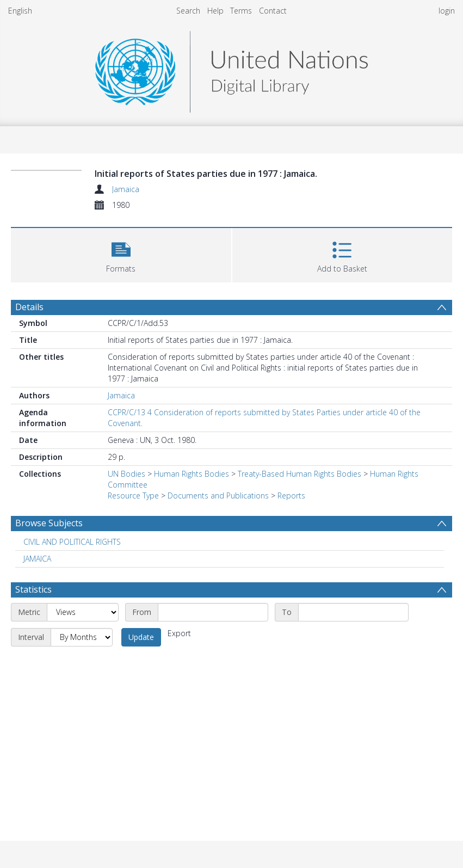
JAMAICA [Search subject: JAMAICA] (37, 559)
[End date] (353, 612)
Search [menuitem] (188, 11)
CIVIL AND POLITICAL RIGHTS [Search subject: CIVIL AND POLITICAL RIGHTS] (72, 542)
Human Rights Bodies (192, 474)
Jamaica (126, 189)
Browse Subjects (49, 523)
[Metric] (83, 612)
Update (141, 637)
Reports (291, 495)
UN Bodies (126, 474)
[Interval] (82, 637)
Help (215, 11)
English (20, 11)
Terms (241, 11)
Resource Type (133, 495)
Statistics (33, 589)
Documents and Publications (218, 495)
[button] (121, 254)
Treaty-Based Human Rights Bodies (300, 474)
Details (29, 307)
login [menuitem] (447, 11)
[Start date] (213, 612)
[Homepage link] (231, 69)
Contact (273, 11)
